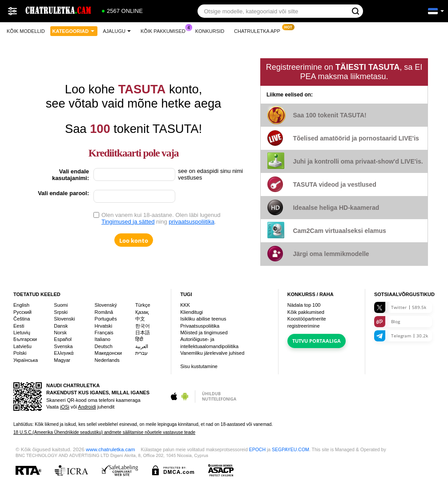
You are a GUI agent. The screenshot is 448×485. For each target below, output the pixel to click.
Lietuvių (22, 333)
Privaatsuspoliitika (200, 326)
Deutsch (104, 346)
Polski (20, 353)
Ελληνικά (64, 353)
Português (106, 319)
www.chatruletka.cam (110, 449)
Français (104, 333)
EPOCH (257, 449)
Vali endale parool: (63, 193)
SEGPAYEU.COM (291, 449)
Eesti (19, 326)
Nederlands (107, 360)
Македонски (108, 353)
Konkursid (210, 31)
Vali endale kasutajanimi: (71, 175)
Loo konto (134, 240)
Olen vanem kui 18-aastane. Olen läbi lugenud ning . (161, 218)
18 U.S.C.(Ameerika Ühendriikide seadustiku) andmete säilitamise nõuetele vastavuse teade (104, 432)
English (21, 305)
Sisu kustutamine (199, 366)
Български (25, 339)
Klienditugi (192, 312)
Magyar (62, 360)
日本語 (143, 333)
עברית (141, 353)
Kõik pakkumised (165, 30)
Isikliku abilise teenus (203, 319)
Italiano (103, 339)
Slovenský (106, 305)
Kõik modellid (26, 31)
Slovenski (64, 319)
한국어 (143, 326)
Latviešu (22, 346)
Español (63, 339)
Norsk (60, 333)
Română (104, 312)
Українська (26, 360)
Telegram (401, 336)
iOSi (65, 407)
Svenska (63, 346)
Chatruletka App (259, 30)
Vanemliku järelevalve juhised (212, 353)
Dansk (61, 326)
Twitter (400, 307)
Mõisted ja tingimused (204, 333)
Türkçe (143, 305)
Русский (22, 312)
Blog (387, 322)
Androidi (87, 407)
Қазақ (142, 312)
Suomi (61, 305)
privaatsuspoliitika (192, 222)
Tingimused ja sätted (128, 222)
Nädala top (304, 305)
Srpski (61, 312)
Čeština (22, 319)
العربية (142, 346)
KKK (185, 305)
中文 (140, 319)
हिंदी (139, 339)
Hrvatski (104, 326)
